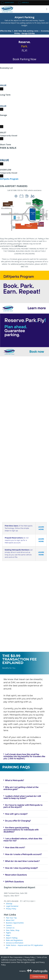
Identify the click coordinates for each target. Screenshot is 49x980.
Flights (8, 933)
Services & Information (15, 943)
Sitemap (9, 904)
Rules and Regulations (14, 940)
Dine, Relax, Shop (13, 930)
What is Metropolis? (15, 780)
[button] (47, 9)
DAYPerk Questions (14, 882)
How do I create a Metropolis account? (23, 854)
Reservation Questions (16, 875)
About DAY (10, 920)
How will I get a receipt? (16, 814)
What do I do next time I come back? (22, 861)
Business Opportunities (15, 923)
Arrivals (24, 3)
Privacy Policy (11, 909)
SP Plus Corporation (15, 957)
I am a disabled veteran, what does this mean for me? (23, 840)
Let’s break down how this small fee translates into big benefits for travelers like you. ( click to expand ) (24, 756)
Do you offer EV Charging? (18, 821)
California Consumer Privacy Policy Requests (18, 960)
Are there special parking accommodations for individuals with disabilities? (21, 830)
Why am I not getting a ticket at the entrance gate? (21, 788)
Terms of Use (42, 957)
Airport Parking (12, 938)
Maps (8, 935)
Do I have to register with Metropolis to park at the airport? (23, 806)
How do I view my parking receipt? (21, 868)
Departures (8, 3)
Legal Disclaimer (12, 906)
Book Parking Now (24, 59)
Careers (9, 925)
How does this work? (15, 847)
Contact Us (10, 928)
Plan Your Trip (11, 918)
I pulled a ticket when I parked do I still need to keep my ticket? (22, 797)
